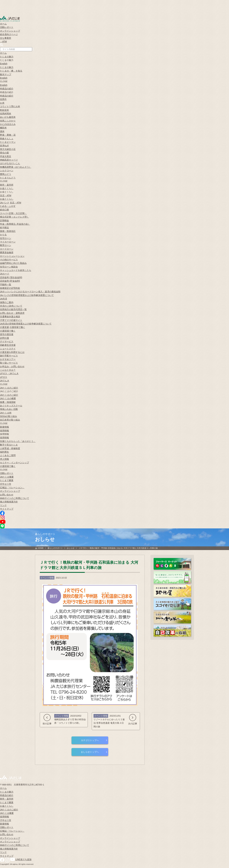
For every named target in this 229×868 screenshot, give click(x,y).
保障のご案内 (7, 302)
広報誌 (12, 488)
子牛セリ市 (6, 820)
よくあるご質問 (8, 455)
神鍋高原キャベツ (9, 160)
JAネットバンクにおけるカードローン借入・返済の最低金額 (30, 292)
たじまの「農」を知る (11, 71)
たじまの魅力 (7, 57)
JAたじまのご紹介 (9, 388)
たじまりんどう (8, 178)
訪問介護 (4, 338)
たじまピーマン (8, 142)
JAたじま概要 (7, 477)
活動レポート (7, 27)
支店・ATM (6, 195)
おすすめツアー (8, 359)
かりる (3, 235)
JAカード (5, 274)
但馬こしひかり (8, 121)
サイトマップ (7, 509)
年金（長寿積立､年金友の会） (15, 224)
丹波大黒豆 (6, 156)
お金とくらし (7, 188)
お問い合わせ (7, 495)
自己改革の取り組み (10, 420)
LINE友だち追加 (23, 859)
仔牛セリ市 (6, 484)
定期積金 (4, 220)
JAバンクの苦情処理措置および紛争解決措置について (27, 295)
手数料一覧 (6, 285)
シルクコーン (7, 171)
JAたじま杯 (6, 413)
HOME (41, 548)
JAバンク (5, 203)
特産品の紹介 (7, 89)
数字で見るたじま (9, 445)
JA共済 (3, 299)
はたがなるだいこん (10, 163)
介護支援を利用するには (12, 352)
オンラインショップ (10, 31)
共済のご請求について (11, 306)
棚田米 (3, 128)
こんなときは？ (8, 370)
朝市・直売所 (7, 185)
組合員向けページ (9, 34)
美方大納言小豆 (8, 149)
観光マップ (6, 74)
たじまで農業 (7, 480)
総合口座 (4, 210)
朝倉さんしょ (7, 139)
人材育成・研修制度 (10, 448)
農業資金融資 (7, 252)
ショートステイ (8, 349)
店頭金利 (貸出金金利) (11, 277)
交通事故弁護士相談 (10, 317)
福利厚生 (4, 452)
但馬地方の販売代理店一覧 (13, 309)
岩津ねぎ (4, 146)
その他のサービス (9, 260)
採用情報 (4, 431)
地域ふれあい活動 (9, 409)
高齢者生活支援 (8, 345)
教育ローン (6, 245)
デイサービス (7, 342)
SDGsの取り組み (9, 416)
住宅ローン (6, 238)
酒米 (2, 131)
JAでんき (5, 381)
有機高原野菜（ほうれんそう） (16, 167)
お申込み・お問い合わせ (12, 366)
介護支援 (4, 327)
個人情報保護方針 (9, 502)
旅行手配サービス (9, 356)
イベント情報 (47, 578)
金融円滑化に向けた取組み (13, 263)
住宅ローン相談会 (9, 267)
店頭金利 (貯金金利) (10, 281)
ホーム (3, 24)
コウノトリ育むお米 (10, 106)
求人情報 (4, 459)
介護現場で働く (17, 327)
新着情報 (4, 427)
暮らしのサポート (55, 548)
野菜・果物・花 (8, 135)
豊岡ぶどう (6, 174)
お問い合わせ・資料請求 (12, 313)
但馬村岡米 (6, 114)
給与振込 (4, 227)
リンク (3, 505)
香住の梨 (4, 153)
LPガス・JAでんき (9, 373)
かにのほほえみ (8, 124)
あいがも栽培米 (8, 117)
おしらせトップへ (90, 752)
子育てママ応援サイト (11, 320)
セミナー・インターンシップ (14, 463)
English (4, 64)
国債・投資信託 (8, 231)
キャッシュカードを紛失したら (16, 270)
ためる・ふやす (8, 206)
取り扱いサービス (9, 363)
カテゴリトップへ (90, 740)
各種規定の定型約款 (10, 288)
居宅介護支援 (7, 334)
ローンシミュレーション (12, 256)
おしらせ (71, 548)
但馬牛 (3, 99)
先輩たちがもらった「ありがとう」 (18, 441)
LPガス (4, 377)
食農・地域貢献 (8, 402)
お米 (2, 103)
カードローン (7, 249)
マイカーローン (8, 242)
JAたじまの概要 (8, 398)
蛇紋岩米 (4, 110)
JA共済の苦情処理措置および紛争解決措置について (26, 324)
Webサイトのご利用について (15, 498)
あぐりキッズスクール (11, 406)
